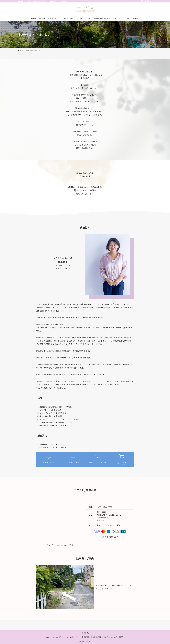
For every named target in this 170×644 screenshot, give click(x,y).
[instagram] (142, 1)
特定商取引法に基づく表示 (92, 637)
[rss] (148, 1)
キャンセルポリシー (58, 637)
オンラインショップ (110, 637)
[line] (145, 1)
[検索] (151, 1)
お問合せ (122, 637)
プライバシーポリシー (74, 637)
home (47, 637)
